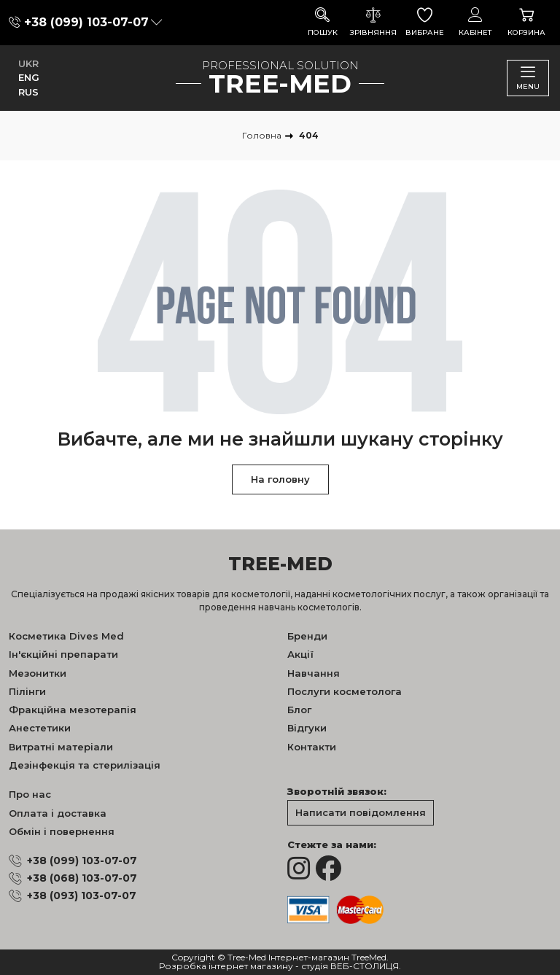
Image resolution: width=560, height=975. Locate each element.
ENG (29, 77)
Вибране (424, 22)
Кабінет (475, 22)
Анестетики (40, 728)
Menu (528, 78)
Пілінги (27, 691)
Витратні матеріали (61, 747)
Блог (299, 710)
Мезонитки (38, 673)
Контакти (312, 747)
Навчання (314, 673)
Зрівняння (373, 22)
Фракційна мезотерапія (73, 710)
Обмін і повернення (62, 831)
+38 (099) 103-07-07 (86, 22)
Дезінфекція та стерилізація (85, 765)
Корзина (526, 22)
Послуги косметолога (345, 691)
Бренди (307, 636)
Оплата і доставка (58, 813)
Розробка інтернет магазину (226, 967)
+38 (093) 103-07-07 (82, 896)
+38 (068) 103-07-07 (82, 878)
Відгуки (307, 728)
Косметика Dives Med (66, 636)
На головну (280, 479)
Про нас (30, 794)
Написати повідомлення (361, 812)
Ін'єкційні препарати (63, 654)
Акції (300, 654)
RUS (28, 92)
